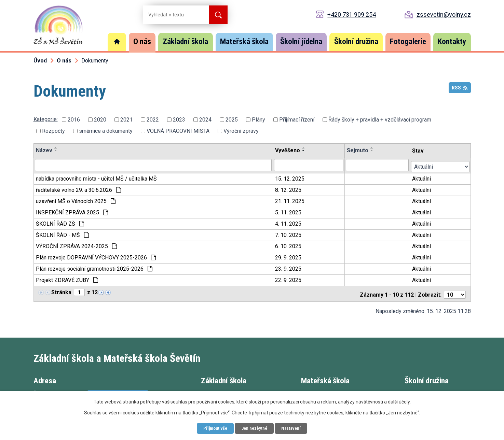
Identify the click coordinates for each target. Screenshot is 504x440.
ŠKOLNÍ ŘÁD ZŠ (60, 222)
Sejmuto (358, 150)
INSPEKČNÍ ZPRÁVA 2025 (72, 211)
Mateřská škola (244, 41)
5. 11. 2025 (289, 211)
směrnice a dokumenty (106, 131)
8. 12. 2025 (289, 189)
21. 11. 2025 (290, 200)
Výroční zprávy (241, 131)
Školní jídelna (301, 41)
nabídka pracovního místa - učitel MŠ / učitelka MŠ (96, 177)
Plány (258, 120)
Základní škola (185, 41)
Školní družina (356, 41)
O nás (142, 41)
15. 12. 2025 (290, 177)
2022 (153, 120)
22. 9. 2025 (289, 279)
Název (44, 150)
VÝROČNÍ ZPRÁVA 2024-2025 (76, 245)
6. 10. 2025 (289, 245)
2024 (205, 120)
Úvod (117, 42)
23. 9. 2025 (289, 267)
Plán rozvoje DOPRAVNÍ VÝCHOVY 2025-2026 (96, 256)
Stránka (61, 291)
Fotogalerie (408, 41)
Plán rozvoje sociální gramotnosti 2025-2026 (94, 267)
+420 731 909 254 (352, 15)
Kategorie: (46, 119)
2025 (232, 120)
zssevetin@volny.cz (444, 15)
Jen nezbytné (255, 428)
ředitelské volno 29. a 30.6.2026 (78, 189)
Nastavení (295, 428)
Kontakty (452, 41)
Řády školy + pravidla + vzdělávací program (380, 120)
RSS (459, 90)
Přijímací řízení (297, 120)
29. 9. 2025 (289, 256)
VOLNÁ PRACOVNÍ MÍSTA (178, 131)
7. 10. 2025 (289, 234)
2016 (74, 120)
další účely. (399, 401)
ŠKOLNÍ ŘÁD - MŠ (62, 234)
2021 (126, 120)
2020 (100, 120)
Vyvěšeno (288, 150)
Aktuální (422, 177)
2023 (179, 120)
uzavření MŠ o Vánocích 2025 (76, 200)
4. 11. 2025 (289, 222)
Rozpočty (53, 131)
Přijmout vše (212, 428)
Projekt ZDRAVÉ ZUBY (67, 279)
